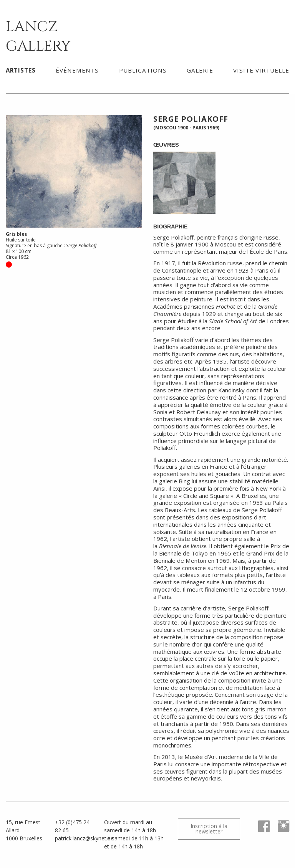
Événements (77, 70)
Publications (143, 70)
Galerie (200, 70)
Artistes (21, 70)
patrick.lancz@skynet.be (84, 838)
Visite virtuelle (261, 70)
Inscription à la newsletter (209, 829)
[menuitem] (21, 70)
